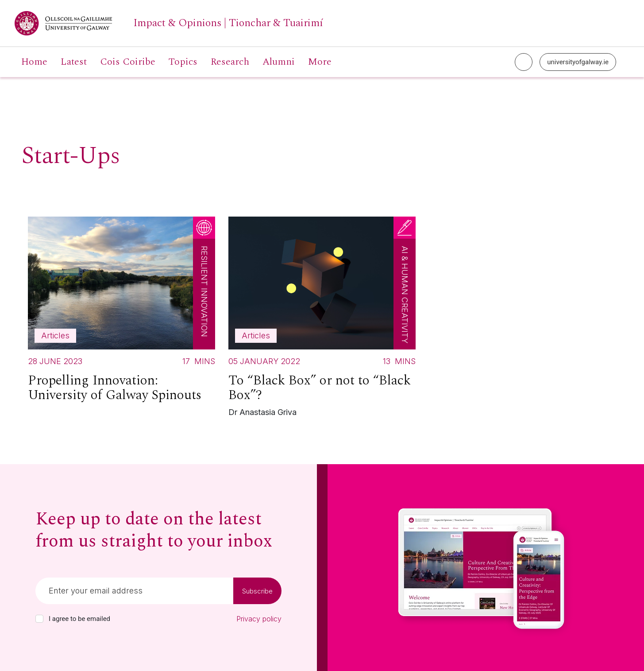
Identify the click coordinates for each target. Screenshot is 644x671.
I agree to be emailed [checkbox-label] (79, 619)
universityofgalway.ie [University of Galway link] (578, 62)
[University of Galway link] (169, 23)
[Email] (134, 591)
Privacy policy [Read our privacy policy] (259, 619)
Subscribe (257, 591)
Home (34, 62)
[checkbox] (39, 619)
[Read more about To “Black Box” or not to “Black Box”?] (322, 319)
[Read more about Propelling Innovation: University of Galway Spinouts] (121, 313)
